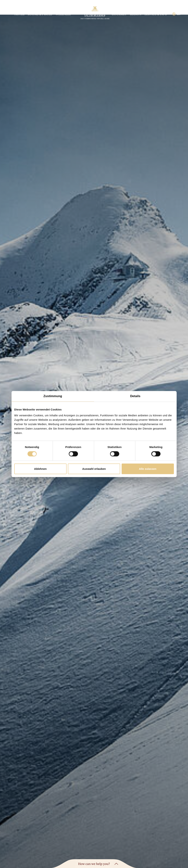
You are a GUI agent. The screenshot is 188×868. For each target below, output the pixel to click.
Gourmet (119, 14)
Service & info (156, 14)
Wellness (63, 14)
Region (136, 14)
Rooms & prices (40, 14)
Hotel (19, 14)
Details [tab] (135, 396)
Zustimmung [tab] (53, 396)
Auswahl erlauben (94, 469)
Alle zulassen (148, 469)
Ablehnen (40, 469)
